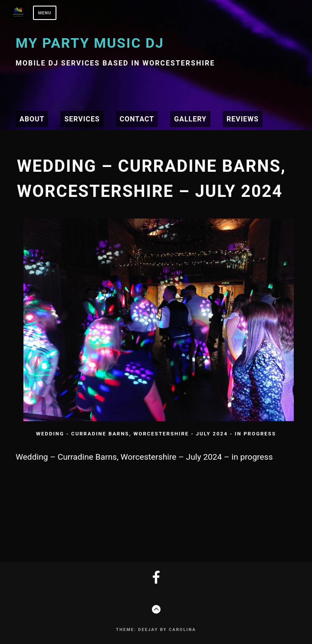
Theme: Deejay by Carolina (156, 629)
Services (82, 119)
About (32, 119)
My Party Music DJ (90, 43)
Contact (137, 119)
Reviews (243, 119)
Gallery (190, 119)
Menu (45, 13)
